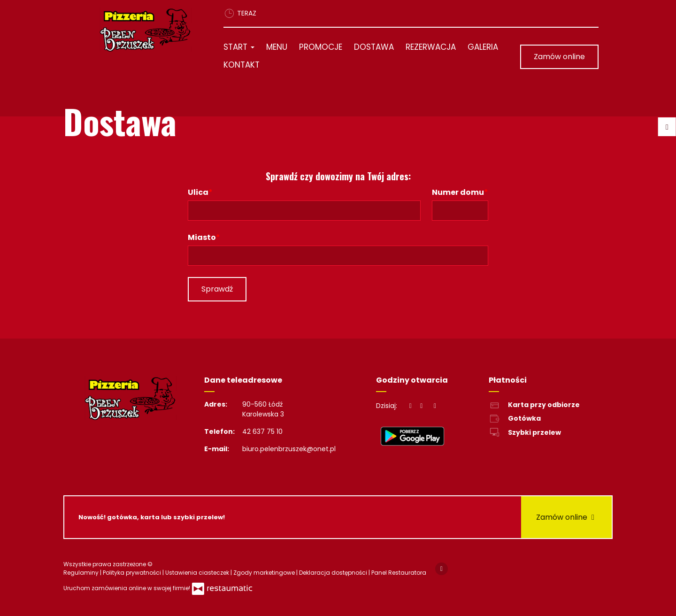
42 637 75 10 (262, 431)
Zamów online (559, 57)
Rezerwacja (431, 47)
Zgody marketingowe (265, 573)
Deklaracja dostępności (334, 573)
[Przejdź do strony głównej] (149, 30)
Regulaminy (82, 573)
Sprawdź (217, 289)
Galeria (483, 47)
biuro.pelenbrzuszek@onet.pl (289, 449)
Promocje (321, 47)
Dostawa (374, 47)
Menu (277, 47)
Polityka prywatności (133, 573)
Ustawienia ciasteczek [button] (198, 573)
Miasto (202, 237)
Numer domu (458, 192)
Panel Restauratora (399, 573)
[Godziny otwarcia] (435, 406)
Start (239, 47)
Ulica (198, 192)
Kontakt (242, 65)
